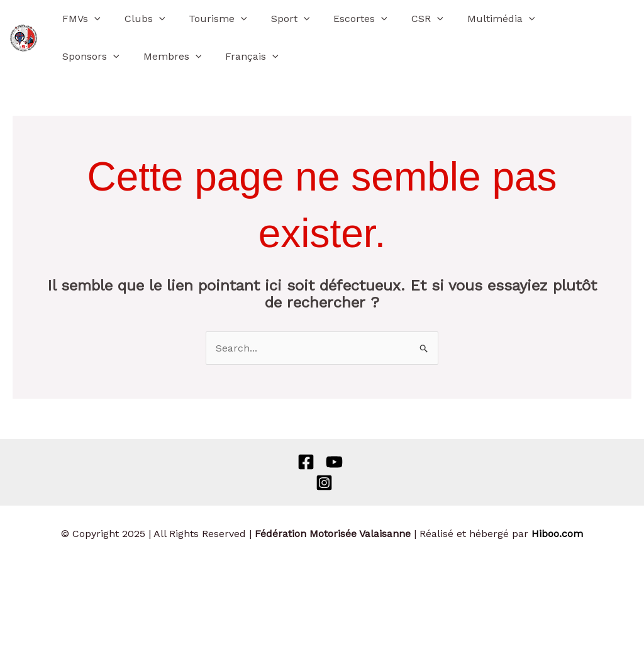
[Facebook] (306, 462)
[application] (92, 19)
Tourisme (208, 19)
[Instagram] (324, 483)
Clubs (139, 19)
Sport (277, 19)
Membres (90, 57)
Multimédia (477, 19)
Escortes (343, 19)
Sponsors (559, 19)
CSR (407, 19)
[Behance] (334, 462)
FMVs (80, 19)
